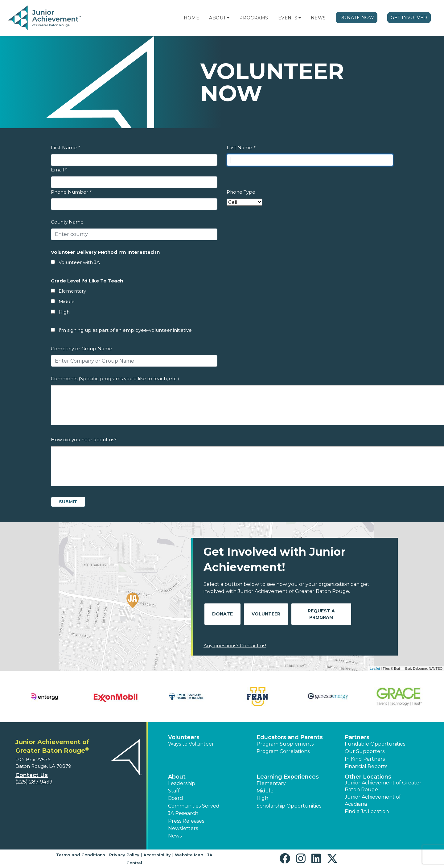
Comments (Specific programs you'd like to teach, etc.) (115, 378)
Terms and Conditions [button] (81, 855)
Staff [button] (174, 791)
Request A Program (321, 614)
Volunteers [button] (184, 737)
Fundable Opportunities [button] (375, 744)
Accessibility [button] (157, 855)
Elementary (72, 291)
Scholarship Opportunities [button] (289, 806)
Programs (254, 18)
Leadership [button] (182, 783)
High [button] (262, 798)
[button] (228, 18)
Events (288, 18)
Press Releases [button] (186, 821)
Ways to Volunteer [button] (191, 744)
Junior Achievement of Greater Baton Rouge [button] (383, 786)
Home (191, 18)
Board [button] (176, 798)
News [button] (175, 836)
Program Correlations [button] (283, 751)
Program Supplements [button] (285, 744)
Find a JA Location (367, 811)
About (218, 18)
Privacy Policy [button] (124, 855)
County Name (67, 222)
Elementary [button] (271, 783)
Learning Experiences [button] (288, 777)
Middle (67, 301)
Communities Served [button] (194, 806)
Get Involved (409, 18)
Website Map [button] (189, 855)
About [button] (177, 777)
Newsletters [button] (183, 828)
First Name (65, 148)
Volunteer (266, 614)
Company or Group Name (82, 349)
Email (59, 170)
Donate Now (357, 18)
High (64, 312)
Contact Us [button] (32, 775)
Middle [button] (265, 791)
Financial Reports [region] (366, 766)
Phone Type (241, 192)
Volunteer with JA (79, 262)
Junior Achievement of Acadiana (373, 800)
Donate (222, 614)
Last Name (241, 148)
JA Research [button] (183, 813)
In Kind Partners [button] (365, 759)
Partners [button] (357, 737)
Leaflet (375, 668)
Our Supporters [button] (365, 751)
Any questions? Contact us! (235, 646)
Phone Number (71, 192)
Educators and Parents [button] (290, 737)
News (318, 18)
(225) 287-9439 (34, 782)
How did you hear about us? (84, 440)
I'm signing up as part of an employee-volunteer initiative (125, 330)
